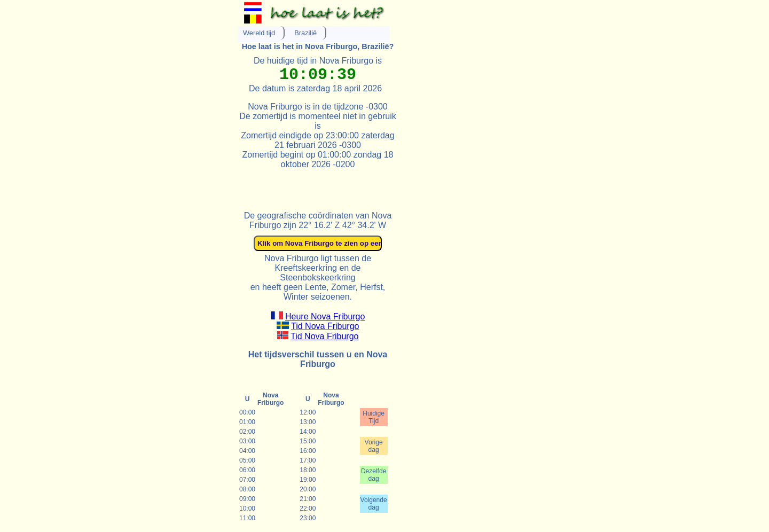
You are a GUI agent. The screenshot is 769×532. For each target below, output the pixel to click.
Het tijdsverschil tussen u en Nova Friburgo (318, 359)
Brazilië (305, 33)
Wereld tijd (259, 33)
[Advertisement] (363, 185)
